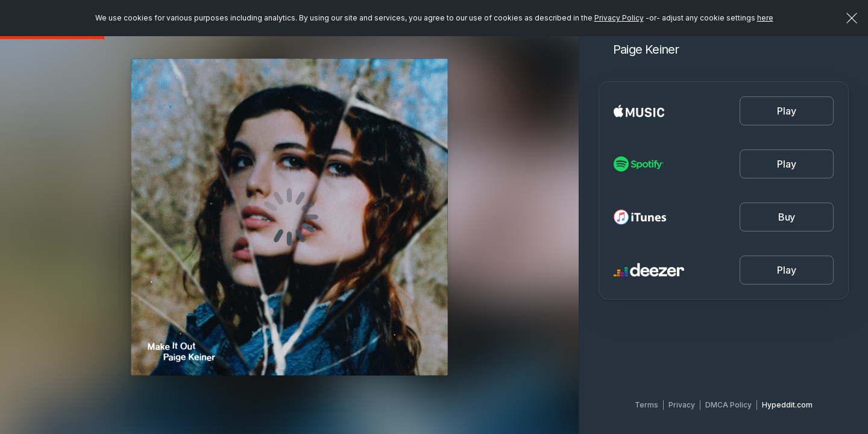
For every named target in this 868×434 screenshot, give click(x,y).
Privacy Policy (619, 18)
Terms (646, 405)
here (765, 18)
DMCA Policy (728, 405)
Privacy (682, 405)
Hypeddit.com (787, 405)
